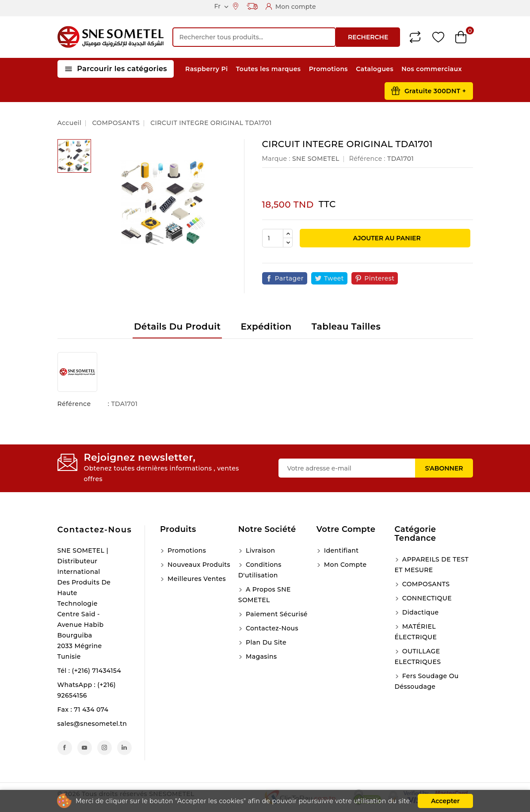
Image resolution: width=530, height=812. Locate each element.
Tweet (334, 278)
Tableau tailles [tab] (346, 326)
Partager (289, 278)
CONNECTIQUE (426, 598)
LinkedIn (124, 748)
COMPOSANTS (425, 584)
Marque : (276, 159)
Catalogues (375, 69)
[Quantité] (273, 238)
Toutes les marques (269, 69)
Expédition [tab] (266, 326)
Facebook (65, 748)
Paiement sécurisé (276, 614)
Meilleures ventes (196, 579)
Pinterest (379, 278)
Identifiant (341, 550)
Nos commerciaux (432, 69)
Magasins (261, 656)
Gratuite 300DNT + (435, 91)
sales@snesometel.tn (92, 724)
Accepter (445, 801)
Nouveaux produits (198, 565)
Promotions (328, 69)
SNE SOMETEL (316, 159)
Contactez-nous (95, 530)
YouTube (85, 748)
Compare (415, 37)
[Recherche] (254, 37)
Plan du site (265, 642)
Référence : (367, 159)
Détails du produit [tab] (177, 326)
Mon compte (345, 565)
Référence (74, 404)
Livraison (260, 550)
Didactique (420, 612)
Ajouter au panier (386, 238)
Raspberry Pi (206, 69)
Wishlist (438, 37)
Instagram (105, 748)
